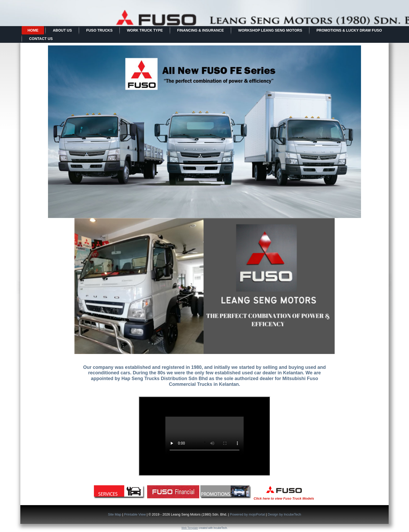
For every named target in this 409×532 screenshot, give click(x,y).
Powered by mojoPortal (247, 514)
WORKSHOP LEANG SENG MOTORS (270, 30)
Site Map (115, 514)
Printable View (135, 514)
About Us (62, 30)
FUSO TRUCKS (99, 30)
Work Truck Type (145, 30)
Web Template (190, 528)
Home (33, 30)
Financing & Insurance (200, 30)
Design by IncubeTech (284, 514)
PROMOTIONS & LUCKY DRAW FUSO (349, 30)
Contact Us (41, 39)
